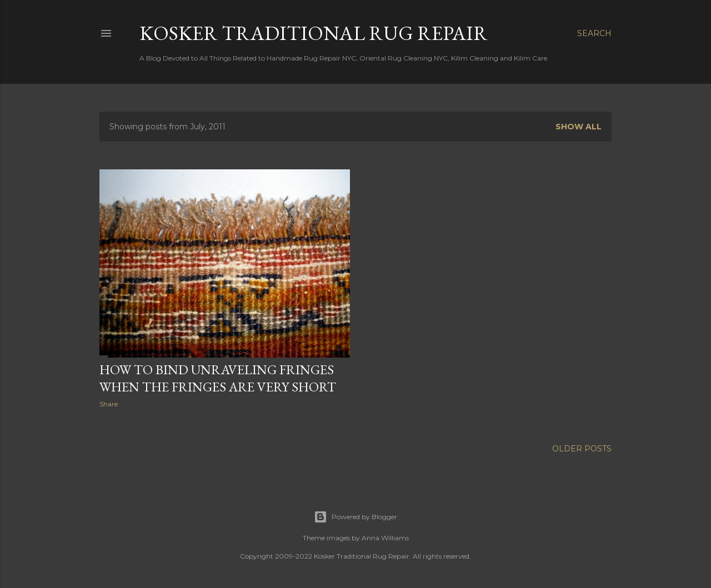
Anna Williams (385, 538)
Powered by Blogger (355, 517)
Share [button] (109, 404)
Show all (579, 127)
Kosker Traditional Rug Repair (314, 33)
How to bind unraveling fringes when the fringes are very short (218, 378)
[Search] (594, 33)
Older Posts (582, 449)
